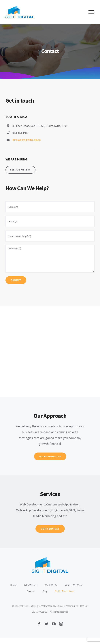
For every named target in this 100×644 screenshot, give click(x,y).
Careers (31, 591)
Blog (45, 591)
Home (14, 585)
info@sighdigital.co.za (27, 140)
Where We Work (74, 585)
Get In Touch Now (64, 591)
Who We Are (31, 585)
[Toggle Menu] (91, 12)
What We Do (51, 585)
